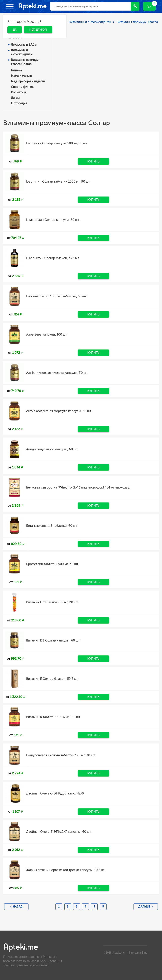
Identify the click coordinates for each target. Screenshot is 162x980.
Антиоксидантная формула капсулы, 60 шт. (59, 411)
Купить (93, 161)
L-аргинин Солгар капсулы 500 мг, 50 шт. (57, 143)
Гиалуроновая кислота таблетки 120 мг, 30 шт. (61, 755)
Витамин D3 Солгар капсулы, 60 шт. (53, 640)
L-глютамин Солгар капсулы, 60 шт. (53, 220)
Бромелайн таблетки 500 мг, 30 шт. (53, 564)
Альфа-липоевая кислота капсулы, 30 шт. (57, 373)
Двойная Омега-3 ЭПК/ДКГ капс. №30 (55, 793)
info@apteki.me (138, 953)
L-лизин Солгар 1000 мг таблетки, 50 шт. (57, 296)
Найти (135, 6)
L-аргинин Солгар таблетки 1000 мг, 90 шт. (58, 182)
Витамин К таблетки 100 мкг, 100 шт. (53, 717)
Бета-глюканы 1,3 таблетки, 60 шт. (52, 526)
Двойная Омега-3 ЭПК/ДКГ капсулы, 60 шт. (59, 832)
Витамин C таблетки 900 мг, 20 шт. (52, 602)
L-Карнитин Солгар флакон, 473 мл (53, 258)
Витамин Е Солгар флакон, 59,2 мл (52, 679)
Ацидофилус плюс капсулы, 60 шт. (52, 449)
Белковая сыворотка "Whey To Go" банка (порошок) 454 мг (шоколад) (78, 487)
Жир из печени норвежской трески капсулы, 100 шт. (66, 870)
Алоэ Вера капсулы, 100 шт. (47, 334)
